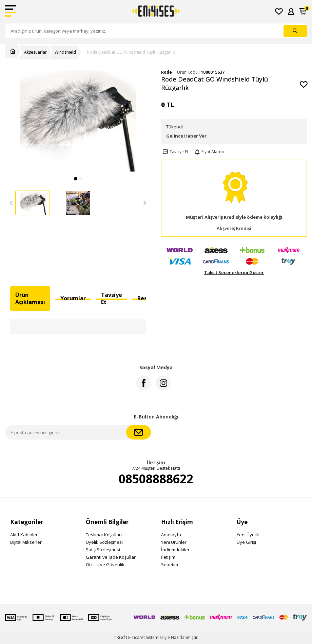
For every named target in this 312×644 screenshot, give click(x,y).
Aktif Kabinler (24, 535)
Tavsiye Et (175, 152)
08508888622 (156, 479)
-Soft (121, 637)
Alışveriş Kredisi (234, 228)
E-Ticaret (136, 637)
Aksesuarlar (35, 52)
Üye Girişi (246, 542)
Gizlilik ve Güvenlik (105, 565)
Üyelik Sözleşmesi (104, 542)
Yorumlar (73, 298)
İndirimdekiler (175, 550)
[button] (76, 179)
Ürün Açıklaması (30, 298)
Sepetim (170, 565)
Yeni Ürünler (174, 542)
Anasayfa (171, 535)
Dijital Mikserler (26, 542)
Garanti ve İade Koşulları (111, 557)
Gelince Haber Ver (186, 136)
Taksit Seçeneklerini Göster (234, 273)
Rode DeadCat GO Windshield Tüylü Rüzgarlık (131, 52)
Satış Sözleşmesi (103, 550)
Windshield (65, 52)
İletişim (168, 557)
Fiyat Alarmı (209, 152)
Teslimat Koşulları (104, 535)
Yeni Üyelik (248, 535)
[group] (78, 121)
